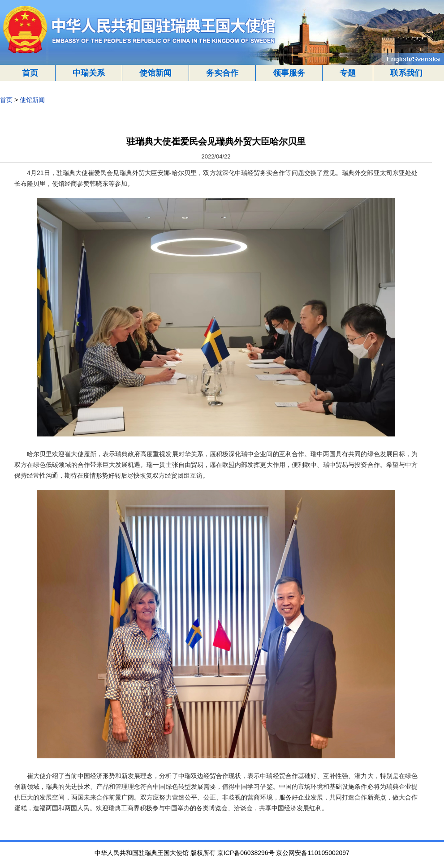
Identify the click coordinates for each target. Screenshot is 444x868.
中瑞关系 (89, 73)
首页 (30, 73)
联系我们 (406, 73)
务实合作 (222, 73)
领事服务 (289, 73)
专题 (348, 73)
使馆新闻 (155, 73)
